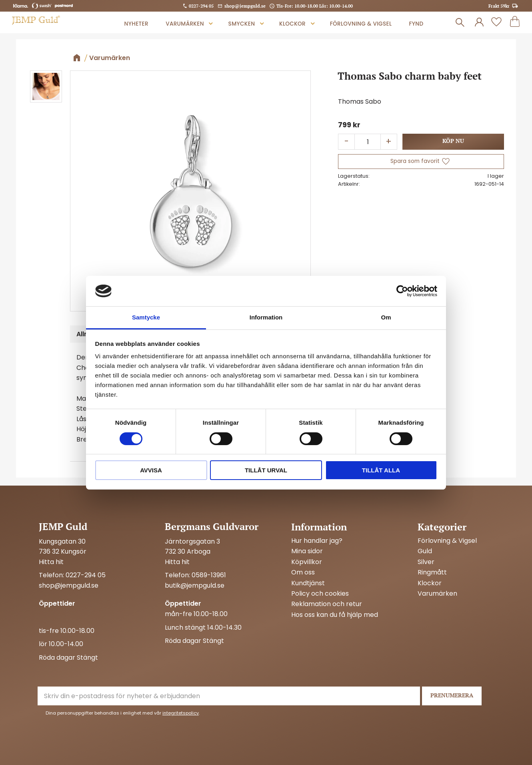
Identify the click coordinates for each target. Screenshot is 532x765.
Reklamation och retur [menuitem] (327, 604)
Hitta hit (51, 562)
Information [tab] (266, 317)
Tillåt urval (266, 470)
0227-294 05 (201, 6)
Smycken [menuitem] (242, 24)
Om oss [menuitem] (303, 572)
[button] (496, 22)
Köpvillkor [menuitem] (307, 562)
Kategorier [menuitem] (442, 527)
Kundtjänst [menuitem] (308, 583)
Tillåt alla (381, 470)
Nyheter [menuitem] (136, 24)
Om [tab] (386, 317)
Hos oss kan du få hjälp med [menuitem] (335, 615)
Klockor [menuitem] (292, 24)
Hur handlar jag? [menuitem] (317, 541)
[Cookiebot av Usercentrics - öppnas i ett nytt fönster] (402, 291)
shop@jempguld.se (245, 6)
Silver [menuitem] (426, 562)
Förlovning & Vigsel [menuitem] (361, 24)
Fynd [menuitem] (416, 24)
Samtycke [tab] (146, 317)
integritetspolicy (181, 713)
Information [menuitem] (319, 527)
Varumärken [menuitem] (185, 24)
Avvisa (151, 470)
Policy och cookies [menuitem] (320, 594)
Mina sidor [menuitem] (307, 551)
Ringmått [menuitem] (432, 572)
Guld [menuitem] (425, 551)
